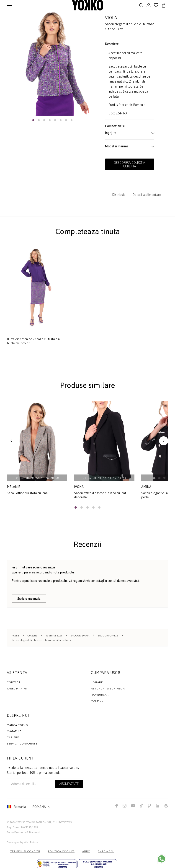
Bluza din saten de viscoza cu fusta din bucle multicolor (33, 341)
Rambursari (100, 695)
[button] (33, 120)
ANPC (86, 851)
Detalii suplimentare (147, 195)
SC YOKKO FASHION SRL (37, 822)
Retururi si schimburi (108, 689)
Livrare (97, 682)
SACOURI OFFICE (108, 636)
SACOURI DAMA (80, 636)
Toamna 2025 (54, 636)
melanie (13, 487)
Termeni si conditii (25, 851)
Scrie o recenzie (29, 599)
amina (146, 487)
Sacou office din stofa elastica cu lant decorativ (100, 495)
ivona (79, 487)
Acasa (15, 636)
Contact (14, 682)
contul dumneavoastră (123, 581)
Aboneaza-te (69, 784)
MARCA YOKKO (17, 725)
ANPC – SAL (106, 851)
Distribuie (119, 195)
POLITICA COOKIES (61, 851)
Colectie (32, 636)
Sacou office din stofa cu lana (27, 493)
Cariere (13, 737)
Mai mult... (99, 701)
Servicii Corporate (22, 744)
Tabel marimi (17, 689)
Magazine (14, 731)
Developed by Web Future (22, 842)
